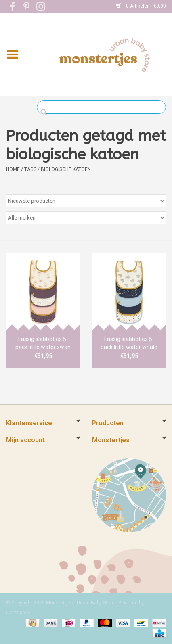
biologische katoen (66, 169)
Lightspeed (18, 613)
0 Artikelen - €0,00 (141, 6)
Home (13, 169)
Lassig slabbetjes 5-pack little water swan (43, 343)
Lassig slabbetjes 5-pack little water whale (129, 343)
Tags (30, 169)
